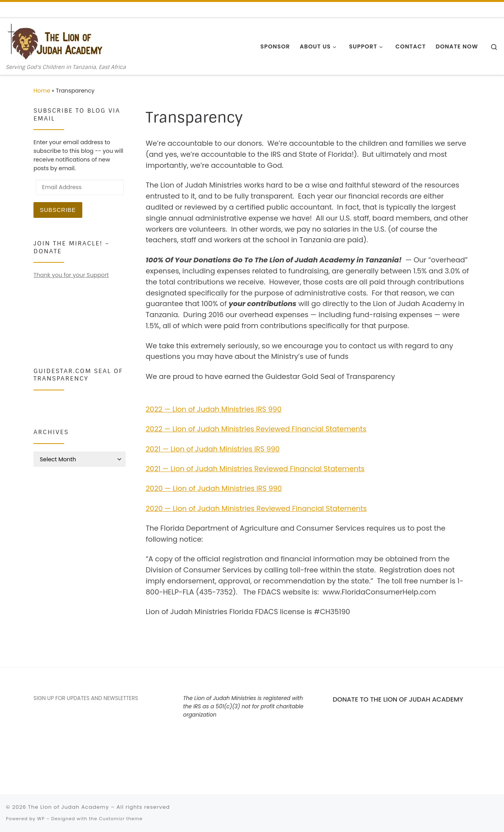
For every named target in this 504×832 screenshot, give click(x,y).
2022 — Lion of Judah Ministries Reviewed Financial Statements (256, 429)
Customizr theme (121, 819)
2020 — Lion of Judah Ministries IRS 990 (214, 488)
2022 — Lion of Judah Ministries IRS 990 (214, 409)
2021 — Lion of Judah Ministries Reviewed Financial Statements (255, 469)
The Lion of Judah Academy (69, 807)
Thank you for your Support (71, 275)
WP (41, 819)
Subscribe (58, 210)
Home (42, 91)
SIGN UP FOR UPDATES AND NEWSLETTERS (86, 698)
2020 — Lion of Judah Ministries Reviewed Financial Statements (256, 508)
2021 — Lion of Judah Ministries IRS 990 (213, 449)
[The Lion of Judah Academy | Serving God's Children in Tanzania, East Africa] (55, 41)
